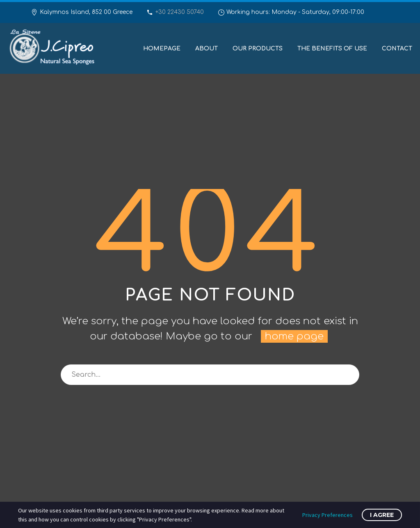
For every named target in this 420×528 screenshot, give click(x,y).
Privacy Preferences (328, 515)
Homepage (162, 49)
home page (294, 336)
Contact (397, 49)
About (207, 49)
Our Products (258, 49)
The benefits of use (332, 49)
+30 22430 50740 (180, 12)
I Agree (382, 515)
